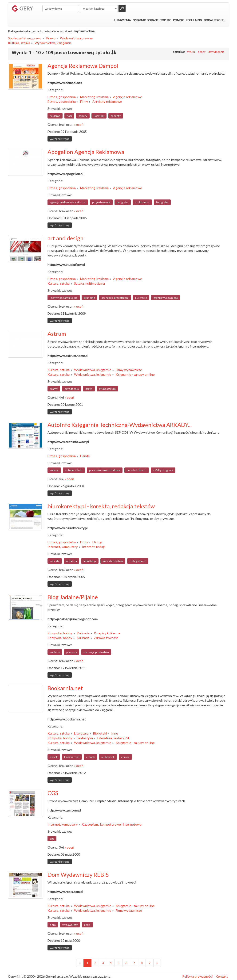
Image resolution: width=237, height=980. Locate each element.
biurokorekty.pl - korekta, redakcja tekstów (101, 506)
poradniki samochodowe (105, 470)
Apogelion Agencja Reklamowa (86, 152)
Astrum (57, 334)
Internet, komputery (63, 547)
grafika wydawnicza (166, 298)
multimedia (142, 202)
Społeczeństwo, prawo (25, 38)
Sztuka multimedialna (89, 283)
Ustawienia (122, 20)
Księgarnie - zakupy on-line (135, 374)
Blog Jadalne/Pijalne (73, 597)
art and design (65, 238)
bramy (54, 389)
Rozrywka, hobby (60, 633)
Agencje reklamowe (128, 97)
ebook (54, 757)
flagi (69, 116)
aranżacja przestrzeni (115, 298)
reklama (55, 116)
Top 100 (166, 20)
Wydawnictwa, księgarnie (53, 43)
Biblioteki (100, 733)
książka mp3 (72, 757)
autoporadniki (74, 470)
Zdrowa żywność (106, 638)
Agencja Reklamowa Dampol (83, 66)
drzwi (89, 389)
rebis (87, 925)
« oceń (79, 124)
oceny (202, 52)
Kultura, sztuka (19, 43)
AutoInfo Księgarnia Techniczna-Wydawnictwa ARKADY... (120, 425)
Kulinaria (83, 633)
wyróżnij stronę (60, 139)
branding (89, 298)
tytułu (191, 52)
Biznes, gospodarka (62, 97)
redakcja (71, 561)
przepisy (72, 652)
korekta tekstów (113, 561)
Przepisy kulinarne (107, 633)
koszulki (99, 116)
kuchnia (55, 652)
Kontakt (222, 976)
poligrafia (123, 202)
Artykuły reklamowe (107, 101)
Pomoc (178, 20)
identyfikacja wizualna (64, 298)
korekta (55, 561)
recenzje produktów (96, 652)
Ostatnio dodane (146, 20)
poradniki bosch (137, 470)
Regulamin (194, 20)
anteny (54, 470)
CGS (53, 793)
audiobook (108, 757)
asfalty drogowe (163, 470)
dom (53, 925)
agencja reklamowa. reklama (68, 202)
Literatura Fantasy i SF (114, 738)
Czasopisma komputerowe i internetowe (112, 824)
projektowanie (101, 202)
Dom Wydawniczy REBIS (78, 875)
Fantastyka (85, 738)
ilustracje (141, 298)
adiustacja (90, 561)
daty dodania (216, 52)
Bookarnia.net (65, 688)
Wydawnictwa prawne (76, 38)
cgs (52, 839)
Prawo (51, 38)
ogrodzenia (72, 389)
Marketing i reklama (94, 97)
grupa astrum (107, 389)
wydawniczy (70, 925)
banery (83, 116)
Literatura (81, 733)
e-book (90, 757)
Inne (115, 733)
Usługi (97, 542)
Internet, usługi (94, 547)
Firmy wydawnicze (129, 370)
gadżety (116, 116)
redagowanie (138, 561)
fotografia (162, 202)
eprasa (125, 757)
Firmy (84, 101)
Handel (85, 456)
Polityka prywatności (197, 976)
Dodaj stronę (214, 20)
